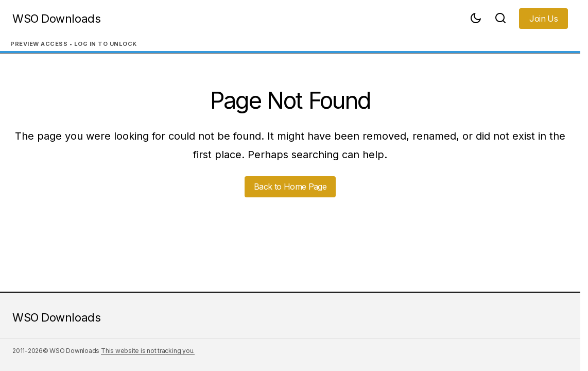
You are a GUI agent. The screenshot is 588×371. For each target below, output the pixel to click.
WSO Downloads (56, 19)
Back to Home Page (290, 187)
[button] (476, 19)
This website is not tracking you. (148, 351)
